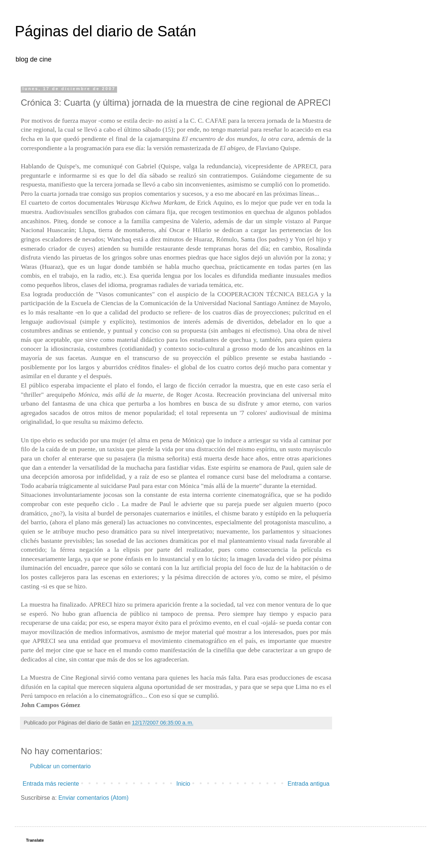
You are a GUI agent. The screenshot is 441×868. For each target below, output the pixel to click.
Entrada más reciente (51, 784)
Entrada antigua (309, 784)
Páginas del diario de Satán (105, 31)
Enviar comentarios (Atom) (93, 798)
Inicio (183, 784)
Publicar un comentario (60, 766)
